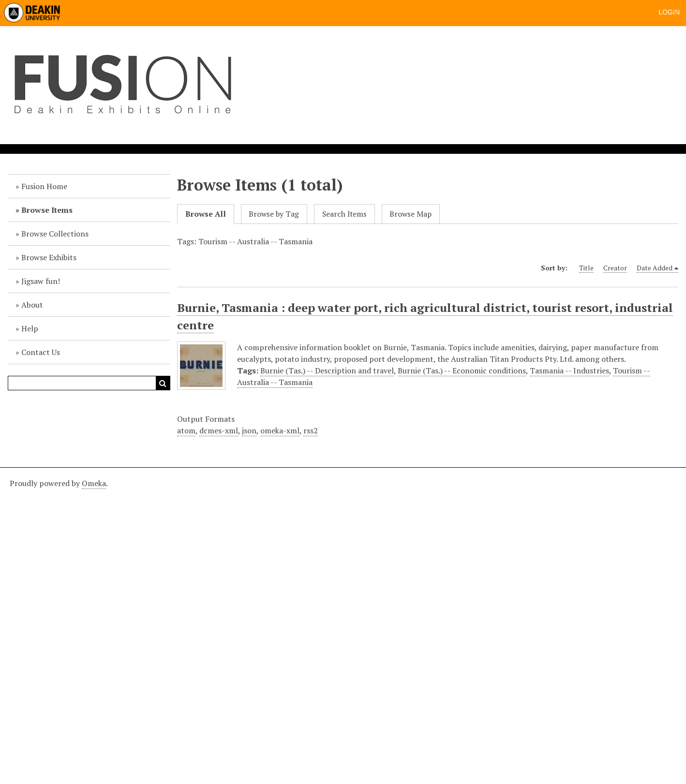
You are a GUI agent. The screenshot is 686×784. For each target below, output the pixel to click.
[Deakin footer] (343, 624)
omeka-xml (280, 430)
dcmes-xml (219, 430)
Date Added (655, 268)
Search (163, 383)
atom (186, 430)
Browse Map (410, 214)
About (32, 305)
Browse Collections (55, 234)
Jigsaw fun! (41, 281)
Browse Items (47, 210)
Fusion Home (44, 186)
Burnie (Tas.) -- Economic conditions (462, 370)
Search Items (344, 214)
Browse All (206, 214)
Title (586, 268)
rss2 (311, 430)
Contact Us (41, 352)
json (249, 430)
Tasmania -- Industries (569, 370)
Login (669, 12)
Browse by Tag (274, 214)
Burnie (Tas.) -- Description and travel (327, 370)
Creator (615, 268)
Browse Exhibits (49, 257)
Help (30, 328)
